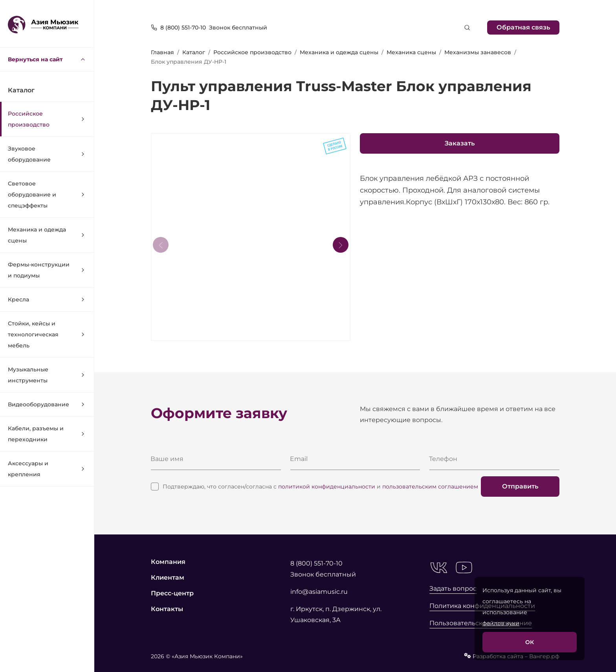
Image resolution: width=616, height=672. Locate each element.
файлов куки (501, 623)
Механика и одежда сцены (47, 235)
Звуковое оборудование (47, 154)
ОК (530, 642)
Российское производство (47, 119)
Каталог (194, 52)
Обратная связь (523, 27)
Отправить (520, 486)
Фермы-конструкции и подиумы (47, 270)
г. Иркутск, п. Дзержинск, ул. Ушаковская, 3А (336, 614)
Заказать (460, 143)
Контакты (167, 609)
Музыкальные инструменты (47, 375)
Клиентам (168, 577)
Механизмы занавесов (478, 52)
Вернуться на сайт (47, 59)
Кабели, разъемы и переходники (47, 434)
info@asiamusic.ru (319, 592)
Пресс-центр (172, 593)
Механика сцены (411, 52)
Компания (168, 562)
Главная (162, 52)
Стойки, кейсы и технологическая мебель (47, 334)
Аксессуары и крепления (47, 469)
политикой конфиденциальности (327, 487)
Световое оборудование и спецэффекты (47, 195)
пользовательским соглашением (430, 487)
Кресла (47, 299)
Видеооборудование (47, 404)
